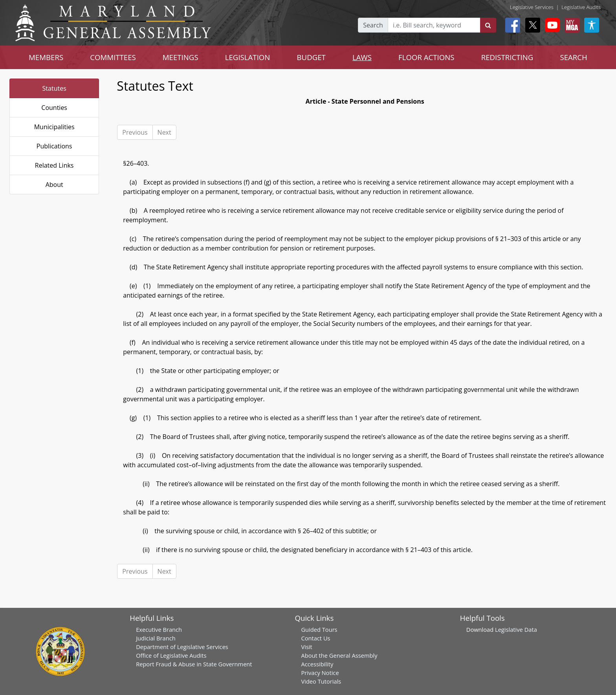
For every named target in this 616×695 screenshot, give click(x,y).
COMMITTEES (113, 57)
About (54, 185)
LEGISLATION (248, 57)
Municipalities (54, 127)
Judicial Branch (156, 638)
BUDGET (311, 57)
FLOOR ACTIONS (426, 57)
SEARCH (573, 57)
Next (164, 132)
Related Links (54, 165)
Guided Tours (319, 629)
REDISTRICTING (507, 57)
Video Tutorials (321, 681)
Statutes (54, 88)
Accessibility (317, 664)
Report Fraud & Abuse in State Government (194, 664)
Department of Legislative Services (182, 647)
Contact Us (315, 638)
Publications (54, 146)
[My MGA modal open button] (570, 25)
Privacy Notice (320, 673)
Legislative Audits (581, 7)
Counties (54, 108)
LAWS (362, 57)
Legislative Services (532, 7)
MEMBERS (46, 57)
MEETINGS (181, 57)
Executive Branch (159, 629)
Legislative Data (516, 629)
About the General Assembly (339, 655)
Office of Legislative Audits (171, 655)
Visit (306, 647)
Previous (135, 132)
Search (373, 25)
